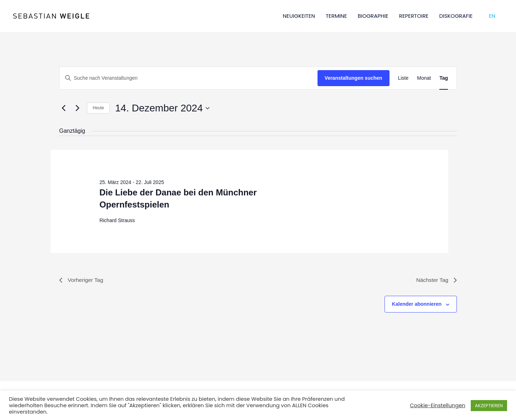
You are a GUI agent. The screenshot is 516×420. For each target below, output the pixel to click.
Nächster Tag (436, 280)
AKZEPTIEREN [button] (489, 406)
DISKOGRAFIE (456, 16)
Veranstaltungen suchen (354, 78)
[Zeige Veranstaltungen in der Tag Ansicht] (444, 78)
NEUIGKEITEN (299, 16)
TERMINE (336, 16)
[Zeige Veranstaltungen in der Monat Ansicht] (424, 78)
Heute (98, 108)
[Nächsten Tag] (77, 108)
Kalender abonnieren (417, 305)
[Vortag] (63, 108)
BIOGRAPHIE (373, 16)
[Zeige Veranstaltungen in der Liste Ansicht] (403, 78)
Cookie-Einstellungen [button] (437, 405)
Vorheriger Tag (82, 280)
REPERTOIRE (414, 16)
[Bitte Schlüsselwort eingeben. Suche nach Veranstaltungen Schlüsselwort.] (189, 78)
